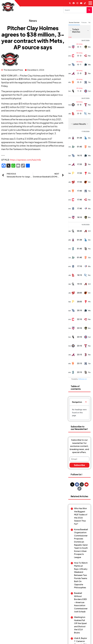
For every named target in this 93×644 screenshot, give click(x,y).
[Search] (75, 10)
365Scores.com (83, 379)
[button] (86, 402)
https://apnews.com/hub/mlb (25, 160)
